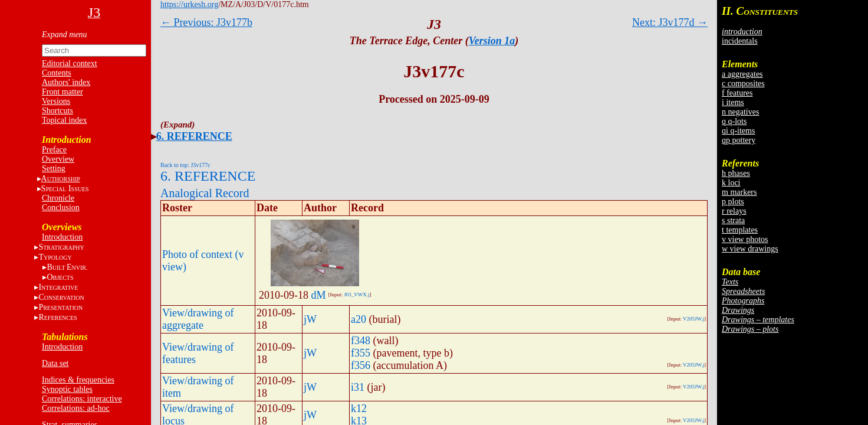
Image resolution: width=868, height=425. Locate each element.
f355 (361, 353)
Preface (54, 150)
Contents (57, 73)
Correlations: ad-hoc (76, 408)
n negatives (740, 112)
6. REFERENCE (194, 136)
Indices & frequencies (78, 380)
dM (319, 295)
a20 (359, 319)
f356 (361, 365)
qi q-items (738, 131)
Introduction (62, 237)
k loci (731, 183)
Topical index (64, 120)
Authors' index (66, 82)
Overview (58, 159)
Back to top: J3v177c (185, 165)
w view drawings (750, 249)
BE (67, 267)
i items (733, 102)
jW (310, 319)
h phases (736, 173)
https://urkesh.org (189, 4)
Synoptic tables (67, 389)
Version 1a (492, 41)
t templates (740, 230)
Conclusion (61, 207)
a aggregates (742, 74)
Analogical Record (205, 193)
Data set (55, 363)
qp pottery (739, 140)
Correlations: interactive (82, 399)
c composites (743, 84)
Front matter (63, 92)
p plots (733, 202)
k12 (359, 408)
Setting (54, 169)
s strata (733, 220)
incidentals (740, 41)
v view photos (745, 239)
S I (65, 189)
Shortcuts (57, 111)
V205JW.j (693, 319)
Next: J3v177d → (670, 22)
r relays (734, 211)
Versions (56, 101)
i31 (358, 387)
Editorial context (70, 63)
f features (737, 93)
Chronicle (58, 198)
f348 (361, 341)
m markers (739, 192)
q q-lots (734, 121)
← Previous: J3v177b (206, 22)
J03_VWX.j (356, 295)
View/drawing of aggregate (198, 319)
